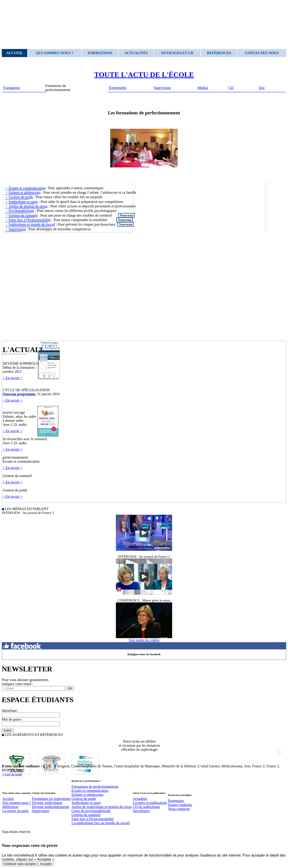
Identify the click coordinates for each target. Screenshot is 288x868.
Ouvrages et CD (177, 53)
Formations (100, 53)
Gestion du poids (21, 197)
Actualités (136, 53)
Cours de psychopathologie (91, 811)
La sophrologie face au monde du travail (101, 823)
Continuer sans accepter (20, 864)
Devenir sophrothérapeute (51, 807)
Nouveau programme (19, 394)
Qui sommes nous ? (55, 53)
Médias (203, 88)
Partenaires (176, 801)
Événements (118, 88)
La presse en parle (16, 811)
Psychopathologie (21, 211)
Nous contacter (179, 809)
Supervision (162, 88)
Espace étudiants (180, 805)
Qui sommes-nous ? (17, 803)
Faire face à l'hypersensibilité (30, 220)
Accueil (15, 53)
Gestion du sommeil (23, 215)
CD (231, 88)
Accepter (46, 864)
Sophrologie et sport (23, 202)
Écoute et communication (27, 188)
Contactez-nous (262, 53)
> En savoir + (12, 378)
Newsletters (141, 811)
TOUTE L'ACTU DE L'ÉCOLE (144, 75)
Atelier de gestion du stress (28, 206)
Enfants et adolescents (25, 192)
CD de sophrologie (146, 807)
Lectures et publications (150, 803)
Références (219, 53)
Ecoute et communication (90, 791)
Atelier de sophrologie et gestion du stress (102, 807)
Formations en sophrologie (51, 799)
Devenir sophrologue (47, 803)
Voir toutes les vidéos (144, 640)
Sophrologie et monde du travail (32, 224)
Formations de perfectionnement (95, 787)
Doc (262, 88)
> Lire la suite (12, 774)
